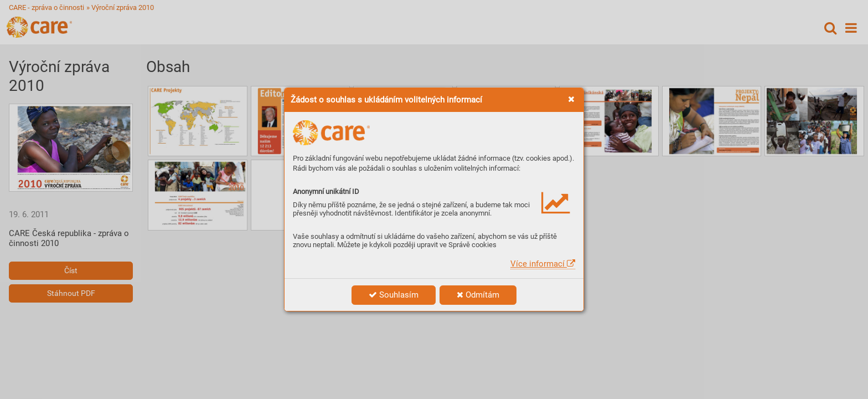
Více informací (543, 264)
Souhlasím (394, 295)
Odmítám (478, 295)
